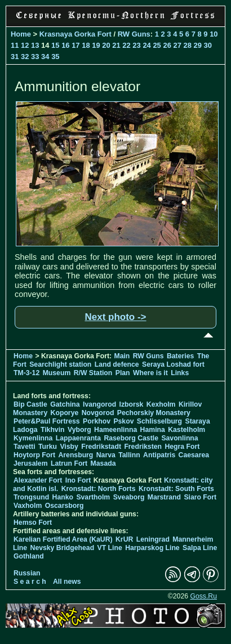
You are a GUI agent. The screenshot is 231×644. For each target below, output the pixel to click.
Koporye (65, 413)
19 (96, 45)
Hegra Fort (182, 447)
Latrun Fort (69, 463)
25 (157, 45)
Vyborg (79, 430)
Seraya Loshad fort (173, 364)
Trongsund (31, 497)
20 (106, 45)
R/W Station (93, 373)
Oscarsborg (65, 506)
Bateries (180, 356)
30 (208, 45)
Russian (27, 573)
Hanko (63, 497)
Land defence (117, 364)
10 (214, 34)
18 (86, 45)
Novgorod (98, 413)
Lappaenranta (78, 438)
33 (35, 57)
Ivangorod (99, 404)
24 (146, 45)
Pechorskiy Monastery (154, 413)
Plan (123, 373)
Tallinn (129, 455)
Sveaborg (129, 497)
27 (177, 45)
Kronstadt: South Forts (176, 489)
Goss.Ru (203, 596)
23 (136, 45)
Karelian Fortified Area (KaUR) (63, 539)
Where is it (150, 373)
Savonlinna (179, 438)
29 (198, 45)
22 (126, 45)
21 (116, 45)
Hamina (153, 430)
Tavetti (25, 447)
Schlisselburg (159, 421)
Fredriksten (143, 447)
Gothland (29, 556)
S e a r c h (30, 582)
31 (15, 57)
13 (35, 45)
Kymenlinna (33, 438)
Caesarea (194, 455)
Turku (48, 447)
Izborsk (132, 404)
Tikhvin (53, 430)
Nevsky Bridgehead (63, 548)
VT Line (110, 548)
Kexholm (161, 404)
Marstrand (164, 497)
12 (25, 45)
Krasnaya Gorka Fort (75, 34)
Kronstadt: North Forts (99, 489)
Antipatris (159, 455)
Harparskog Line (152, 548)
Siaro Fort (200, 497)
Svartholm (93, 497)
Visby (69, 447)
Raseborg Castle (131, 438)
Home (21, 34)
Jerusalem (31, 463)
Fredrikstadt (101, 447)
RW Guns (134, 34)
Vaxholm (28, 506)
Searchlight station (60, 364)
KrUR (124, 539)
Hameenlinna (115, 430)
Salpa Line (200, 548)
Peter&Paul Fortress (47, 421)
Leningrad (153, 539)
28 (188, 45)
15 (55, 45)
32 (25, 57)
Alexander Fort (38, 480)
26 (167, 45)
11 (15, 45)
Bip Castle (30, 404)
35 (55, 57)
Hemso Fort (33, 523)
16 (65, 45)
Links (180, 373)
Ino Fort (78, 480)
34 (45, 57)
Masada (103, 463)
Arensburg (75, 455)
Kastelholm (186, 430)
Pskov (123, 421)
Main (122, 356)
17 (75, 45)
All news (67, 582)
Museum (57, 373)
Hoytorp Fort (34, 455)
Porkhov (97, 421)
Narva (106, 455)
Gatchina (65, 404)
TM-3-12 (26, 373)
